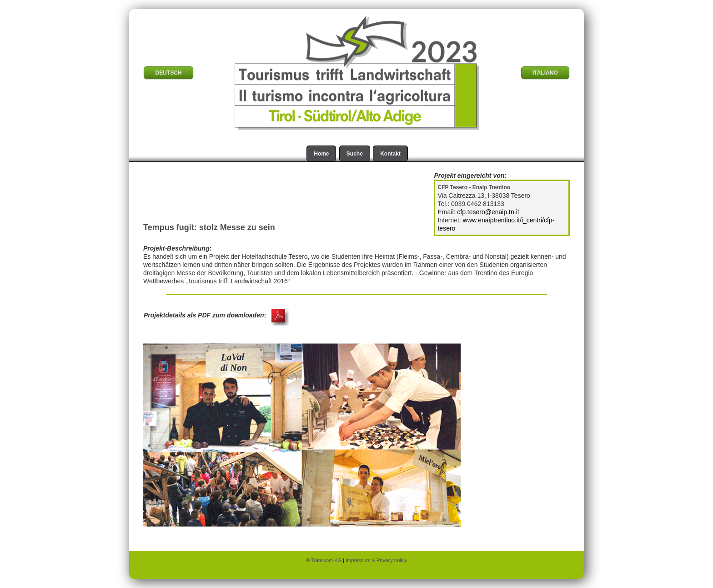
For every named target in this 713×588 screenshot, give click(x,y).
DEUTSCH (168, 73)
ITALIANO (545, 73)
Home (321, 154)
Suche (355, 154)
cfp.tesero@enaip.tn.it (488, 212)
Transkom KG (327, 560)
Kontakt (390, 154)
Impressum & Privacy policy (376, 560)
